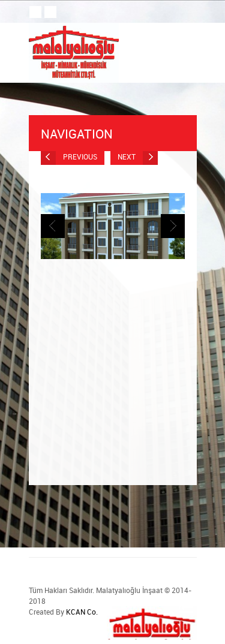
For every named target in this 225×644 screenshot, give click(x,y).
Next (138, 157)
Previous (69, 157)
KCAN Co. (82, 612)
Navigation (113, 134)
